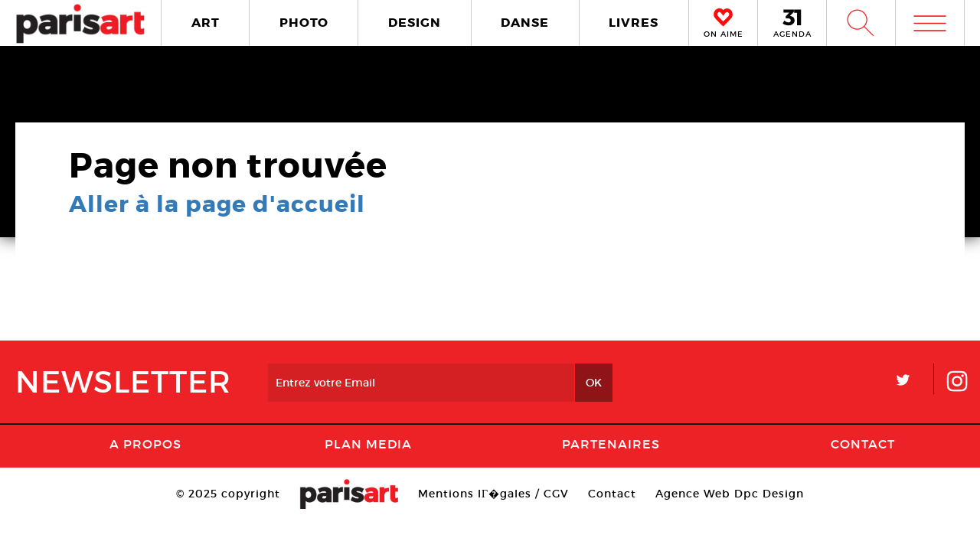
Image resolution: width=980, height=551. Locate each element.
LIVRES (634, 23)
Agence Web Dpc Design (730, 494)
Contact (863, 444)
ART (206, 23)
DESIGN (415, 23)
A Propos (145, 444)
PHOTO (304, 23)
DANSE (525, 23)
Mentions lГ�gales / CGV (493, 494)
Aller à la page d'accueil (217, 204)
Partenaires (611, 444)
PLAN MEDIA (368, 444)
